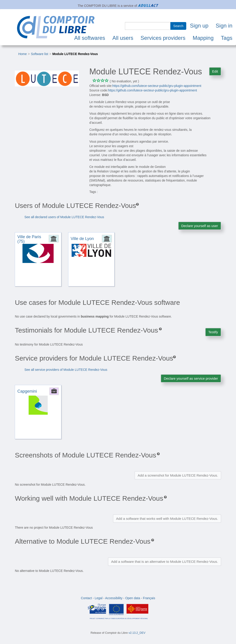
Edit (215, 71)
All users (123, 38)
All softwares (90, 38)
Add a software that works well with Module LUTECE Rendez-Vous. (167, 519)
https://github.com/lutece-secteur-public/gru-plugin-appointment (157, 86)
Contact (86, 598)
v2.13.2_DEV (137, 633)
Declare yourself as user (200, 226)
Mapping (203, 38)
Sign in (224, 26)
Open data (133, 598)
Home (22, 54)
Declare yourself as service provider (191, 378)
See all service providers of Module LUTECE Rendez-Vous (66, 370)
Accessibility (114, 598)
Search (178, 26)
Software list (40, 54)
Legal (99, 598)
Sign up (199, 26)
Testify (213, 332)
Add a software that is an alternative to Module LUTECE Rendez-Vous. (164, 562)
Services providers (163, 38)
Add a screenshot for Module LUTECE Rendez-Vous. (178, 475)
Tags (227, 38)
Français (149, 598)
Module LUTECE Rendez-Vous (75, 54)
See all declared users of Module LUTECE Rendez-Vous (64, 217)
